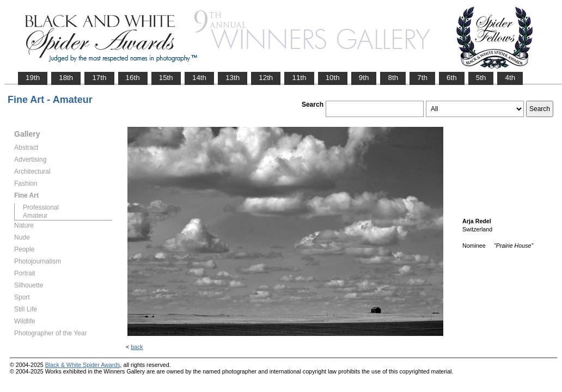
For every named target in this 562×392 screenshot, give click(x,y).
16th (133, 78)
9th (364, 78)
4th (510, 78)
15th (166, 78)
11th (299, 78)
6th (452, 78)
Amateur (35, 216)
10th (333, 78)
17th (99, 78)
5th (481, 78)
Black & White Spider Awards (83, 365)
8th (393, 78)
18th (66, 78)
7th (422, 78)
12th (266, 78)
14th (199, 78)
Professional (41, 207)
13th (233, 78)
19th (33, 78)
